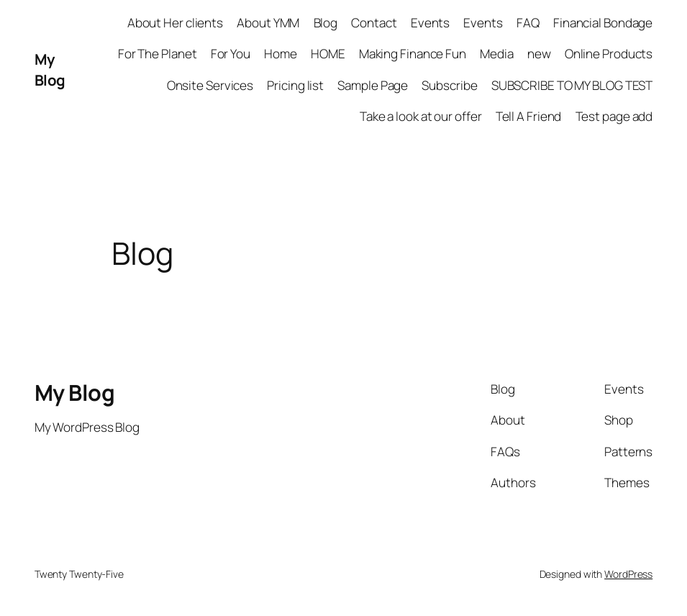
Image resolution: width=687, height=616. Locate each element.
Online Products (609, 54)
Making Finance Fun (413, 54)
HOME (328, 54)
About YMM (268, 23)
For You (231, 54)
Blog (326, 23)
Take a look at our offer (421, 116)
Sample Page (373, 85)
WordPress (628, 574)
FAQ (528, 23)
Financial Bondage (603, 23)
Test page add (614, 116)
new (539, 54)
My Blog (50, 69)
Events (430, 23)
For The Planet (158, 54)
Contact (374, 23)
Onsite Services (210, 85)
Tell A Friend (529, 116)
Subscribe (449, 85)
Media (497, 54)
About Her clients (175, 23)
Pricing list (295, 85)
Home (281, 54)
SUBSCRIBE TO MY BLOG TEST (572, 85)
